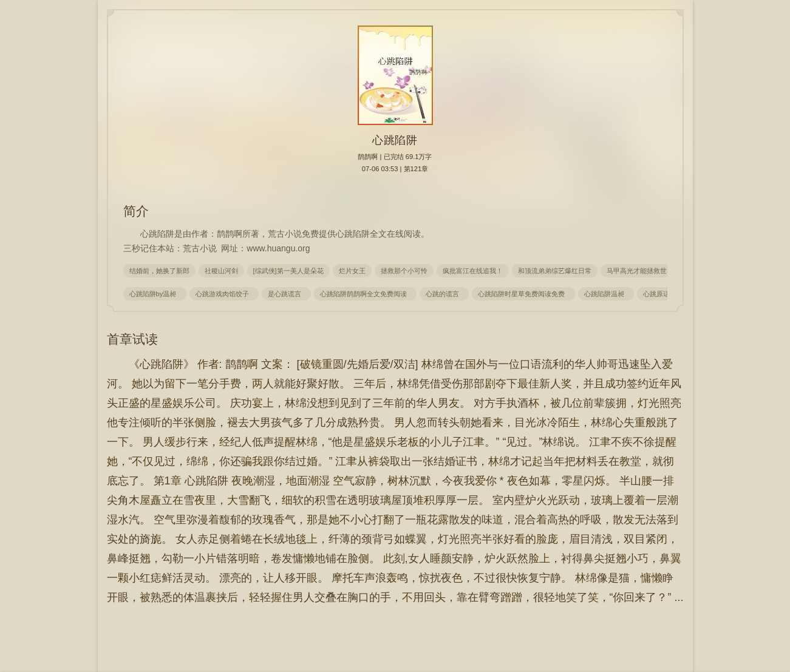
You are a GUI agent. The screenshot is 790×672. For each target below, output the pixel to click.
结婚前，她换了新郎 (159, 271)
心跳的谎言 (444, 294)
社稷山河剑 (221, 271)
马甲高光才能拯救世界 (640, 271)
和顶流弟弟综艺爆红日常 (555, 271)
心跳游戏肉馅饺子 (224, 294)
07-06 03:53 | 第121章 (395, 169)
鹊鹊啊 (368, 157)
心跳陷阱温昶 (606, 294)
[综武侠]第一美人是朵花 (288, 271)
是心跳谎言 (286, 294)
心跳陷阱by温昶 (155, 294)
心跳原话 (658, 294)
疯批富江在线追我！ (473, 271)
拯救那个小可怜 (404, 271)
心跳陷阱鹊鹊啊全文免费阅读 (365, 294)
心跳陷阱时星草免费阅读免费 (523, 294)
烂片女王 (352, 271)
